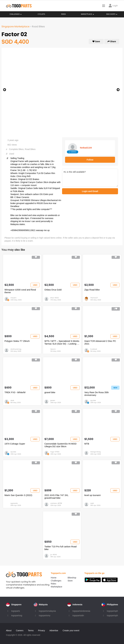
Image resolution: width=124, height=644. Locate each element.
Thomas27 (94, 298)
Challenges (16, 14)
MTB (87, 444)
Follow (90, 160)
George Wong (96, 452)
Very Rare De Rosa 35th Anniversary (97, 394)
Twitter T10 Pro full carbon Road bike (61, 548)
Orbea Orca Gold (53, 290)
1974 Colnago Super (15, 444)
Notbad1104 (86, 148)
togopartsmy (45, 615)
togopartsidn (78, 615)
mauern (13, 298)
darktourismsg (16, 349)
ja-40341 (54, 555)
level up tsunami (92, 495)
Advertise (54, 630)
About (9, 630)
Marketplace (57, 587)
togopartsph (112, 611)
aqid (92, 503)
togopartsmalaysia (47, 611)
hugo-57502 (55, 452)
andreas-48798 (56, 503)
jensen (53, 400)
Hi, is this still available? (90, 178)
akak (12, 400)
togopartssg (17, 615)
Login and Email (90, 191)
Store (70, 581)
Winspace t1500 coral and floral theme (20, 291)
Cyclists (41, 14)
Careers (20, 630)
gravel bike (50, 392)
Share (112, 41)
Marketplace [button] (87, 14)
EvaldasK (94, 349)
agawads (14, 503)
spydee (93, 400)
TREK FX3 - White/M (15, 392)
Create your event (71, 630)
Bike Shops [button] (112, 14)
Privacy (42, 630)
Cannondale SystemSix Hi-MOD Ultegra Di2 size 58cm (60, 445)
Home (54, 578)
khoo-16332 (55, 298)
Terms (31, 630)
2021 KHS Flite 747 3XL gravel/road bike (56, 497)
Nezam (53, 349)
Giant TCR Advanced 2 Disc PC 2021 (100, 342)
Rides (63, 14)
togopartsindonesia (81, 611)
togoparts (16, 611)
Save (96, 41)
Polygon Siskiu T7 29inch (17, 341)
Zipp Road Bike (92, 290)
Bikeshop (72, 578)
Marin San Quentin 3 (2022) (18, 495)
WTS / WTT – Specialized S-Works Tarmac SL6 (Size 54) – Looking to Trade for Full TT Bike (62, 342)
